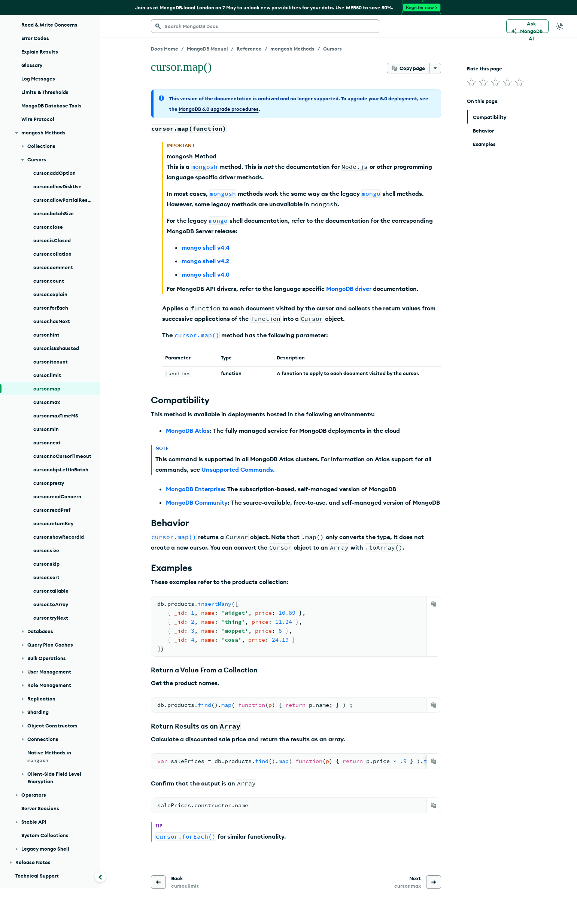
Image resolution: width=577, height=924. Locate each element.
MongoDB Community (197, 502)
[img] (471, 82)
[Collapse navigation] (100, 876)
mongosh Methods (292, 49)
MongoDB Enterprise (195, 489)
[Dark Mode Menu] (560, 26)
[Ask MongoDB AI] (527, 26)
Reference (249, 49)
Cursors (332, 49)
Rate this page (485, 69)
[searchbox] (265, 26)
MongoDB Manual (207, 49)
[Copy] (434, 604)
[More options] (435, 68)
